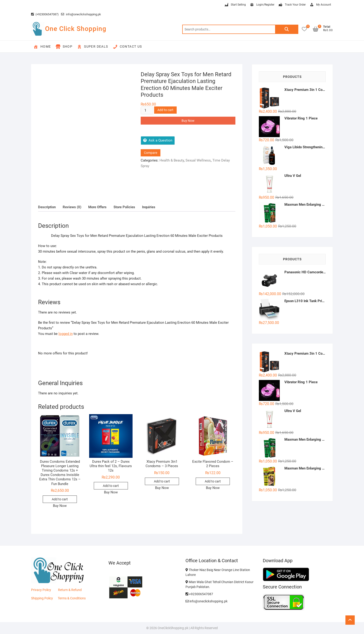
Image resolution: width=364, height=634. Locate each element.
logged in (66, 334)
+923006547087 (199, 594)
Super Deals (93, 47)
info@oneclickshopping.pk (81, 14)
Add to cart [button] (60, 499)
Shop (64, 47)
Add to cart (165, 110)
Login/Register (262, 5)
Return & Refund (70, 590)
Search (287, 29)
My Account (320, 5)
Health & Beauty (172, 160)
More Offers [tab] (97, 207)
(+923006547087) (45, 14)
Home (42, 47)
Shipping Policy (42, 598)
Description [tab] (47, 207)
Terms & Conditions (72, 598)
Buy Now (188, 121)
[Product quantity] (147, 110)
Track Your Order (292, 5)
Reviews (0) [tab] (72, 207)
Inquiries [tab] (149, 207)
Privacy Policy (41, 590)
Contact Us (127, 47)
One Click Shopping (76, 29)
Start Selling (235, 5)
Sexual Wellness (198, 160)
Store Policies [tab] (124, 207)
